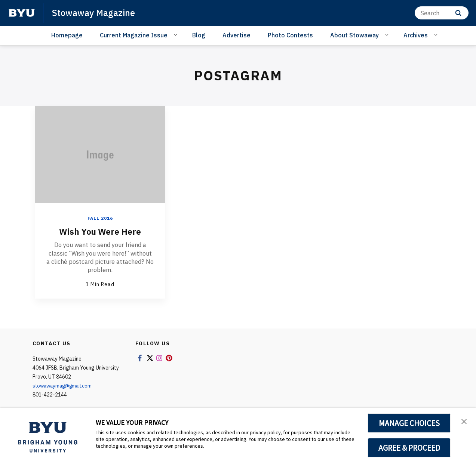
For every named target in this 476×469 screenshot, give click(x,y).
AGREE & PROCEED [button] (409, 448)
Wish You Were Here (100, 231)
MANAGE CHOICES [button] (409, 423)
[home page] (22, 13)
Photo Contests (290, 35)
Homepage (67, 35)
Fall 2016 (100, 218)
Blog (199, 35)
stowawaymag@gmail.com (65, 385)
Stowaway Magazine (94, 13)
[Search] (442, 13)
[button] (464, 421)
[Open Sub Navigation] (177, 35)
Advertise (237, 35)
